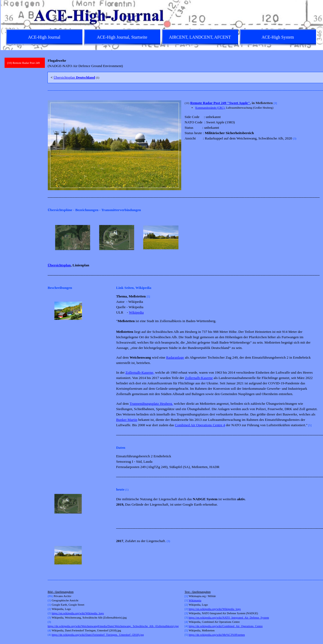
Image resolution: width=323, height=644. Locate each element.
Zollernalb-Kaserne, (140, 372)
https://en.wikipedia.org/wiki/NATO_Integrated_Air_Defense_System (229, 618)
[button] (68, 311)
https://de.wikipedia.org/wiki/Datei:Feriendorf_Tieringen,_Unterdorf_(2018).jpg (98, 635)
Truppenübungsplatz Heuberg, (151, 404)
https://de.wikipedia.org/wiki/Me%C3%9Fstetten (217, 635)
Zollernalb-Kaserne (199, 378)
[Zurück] (50, 238)
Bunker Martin (127, 420)
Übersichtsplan (74, 77)
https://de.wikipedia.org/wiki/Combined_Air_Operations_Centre (226, 626)
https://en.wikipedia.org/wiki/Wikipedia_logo (78, 613)
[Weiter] (316, 238)
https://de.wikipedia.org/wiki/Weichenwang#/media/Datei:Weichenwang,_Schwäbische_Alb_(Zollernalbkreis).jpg (113, 626)
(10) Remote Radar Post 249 (23, 63)
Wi (190, 600)
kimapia (197, 600)
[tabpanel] (183, 63)
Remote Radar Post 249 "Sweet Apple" (220, 103)
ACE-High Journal (44, 37)
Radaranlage (175, 357)
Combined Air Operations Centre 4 (200, 425)
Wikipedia (136, 312)
